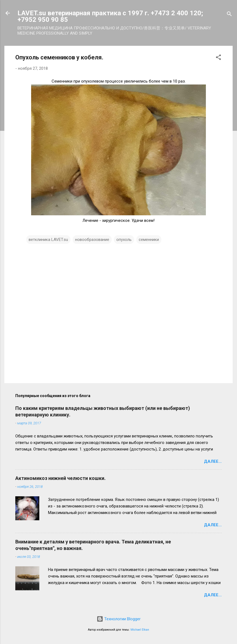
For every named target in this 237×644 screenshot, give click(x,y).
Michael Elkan (140, 630)
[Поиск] (229, 15)
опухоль (124, 240)
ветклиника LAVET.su (48, 240)
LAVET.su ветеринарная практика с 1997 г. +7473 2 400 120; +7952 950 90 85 (110, 16)
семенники (149, 240)
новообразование (92, 240)
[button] (218, 58)
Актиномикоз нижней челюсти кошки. (60, 478)
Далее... (213, 461)
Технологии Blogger (119, 619)
